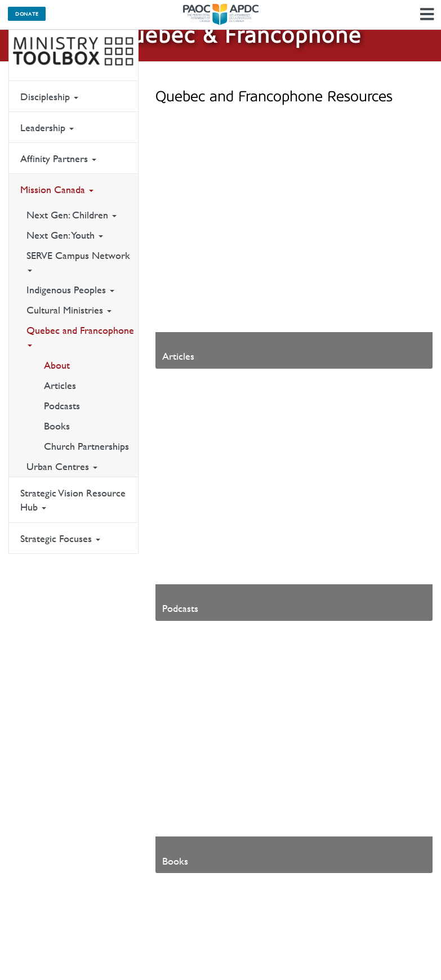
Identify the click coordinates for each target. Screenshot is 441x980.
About (57, 365)
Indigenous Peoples (70, 290)
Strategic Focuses (60, 538)
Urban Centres (62, 466)
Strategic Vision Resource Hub (73, 500)
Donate (27, 14)
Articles (60, 385)
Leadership (47, 127)
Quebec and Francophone (80, 335)
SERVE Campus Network (78, 261)
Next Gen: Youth (65, 235)
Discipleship (49, 97)
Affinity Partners (58, 158)
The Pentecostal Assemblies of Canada (221, 15)
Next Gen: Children (72, 215)
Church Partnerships (86, 446)
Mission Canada (57, 189)
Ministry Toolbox (73, 51)
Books (57, 426)
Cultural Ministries (69, 310)
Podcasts (62, 406)
